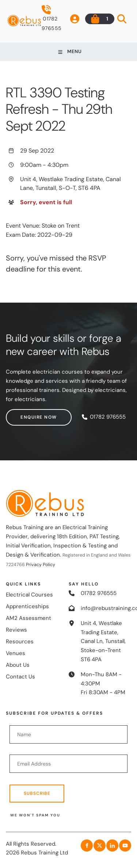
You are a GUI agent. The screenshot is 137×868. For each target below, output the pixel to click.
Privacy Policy (41, 565)
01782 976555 (52, 18)
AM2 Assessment (28, 618)
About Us (18, 665)
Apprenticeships (27, 606)
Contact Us (20, 677)
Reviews (16, 630)
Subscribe (37, 793)
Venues (16, 653)
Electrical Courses (29, 595)
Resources (20, 641)
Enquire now (24, 414)
